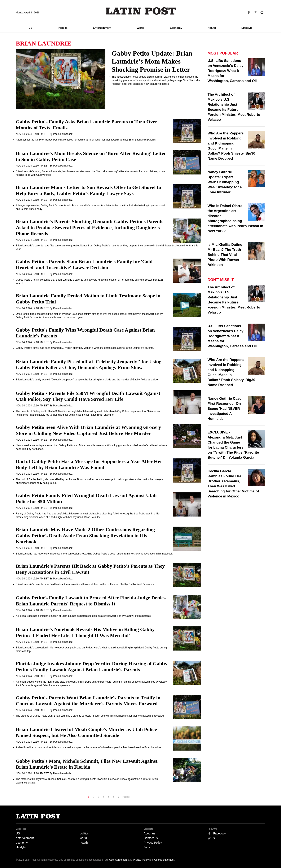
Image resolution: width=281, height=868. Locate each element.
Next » (126, 797)
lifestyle (21, 847)
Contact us (151, 838)
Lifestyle (247, 28)
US (30, 28)
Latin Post (140, 11)
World (141, 28)
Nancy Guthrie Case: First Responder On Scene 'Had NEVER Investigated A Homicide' (225, 409)
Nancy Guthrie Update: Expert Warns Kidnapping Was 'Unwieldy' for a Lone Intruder (225, 182)
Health (212, 28)
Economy (176, 28)
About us (150, 833)
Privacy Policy (153, 843)
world (83, 838)
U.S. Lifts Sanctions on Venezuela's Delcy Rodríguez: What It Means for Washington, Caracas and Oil (232, 71)
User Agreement (118, 860)
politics (84, 833)
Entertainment (102, 28)
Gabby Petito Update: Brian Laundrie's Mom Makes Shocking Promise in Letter (152, 61)
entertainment (25, 838)
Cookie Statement (164, 860)
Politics (63, 28)
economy (22, 843)
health (84, 843)
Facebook (220, 833)
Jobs (147, 847)
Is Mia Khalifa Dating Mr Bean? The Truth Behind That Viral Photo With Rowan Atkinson (225, 255)
